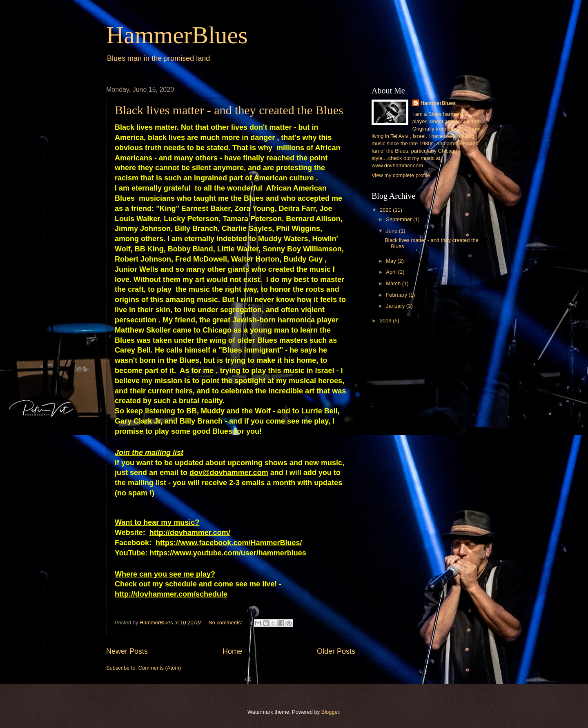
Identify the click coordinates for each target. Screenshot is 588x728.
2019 (386, 321)
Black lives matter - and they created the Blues (229, 110)
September (400, 219)
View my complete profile (401, 175)
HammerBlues (177, 35)
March (394, 283)
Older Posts (336, 651)
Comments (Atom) (160, 668)
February (397, 295)
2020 (386, 210)
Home (232, 651)
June (392, 231)
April (392, 272)
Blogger (330, 712)
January (396, 306)
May (392, 261)
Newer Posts (127, 651)
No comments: (226, 623)
